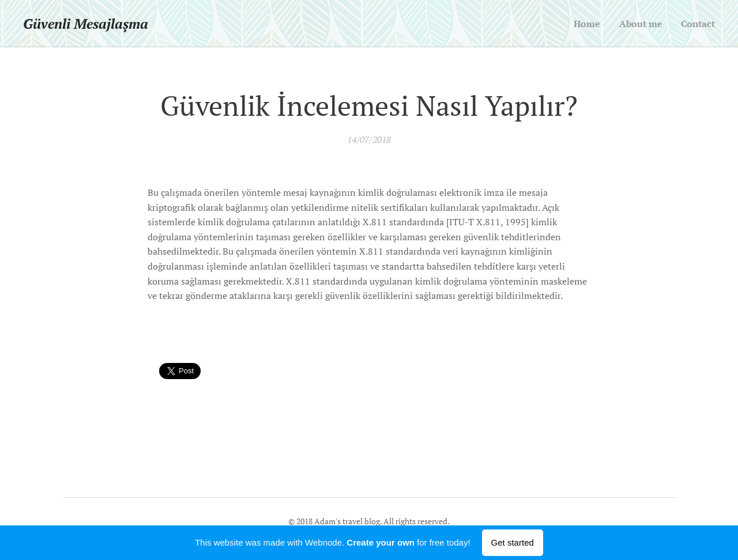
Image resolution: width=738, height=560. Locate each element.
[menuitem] (583, 24)
